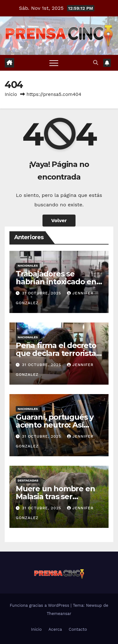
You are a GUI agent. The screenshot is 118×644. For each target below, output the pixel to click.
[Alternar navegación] (54, 63)
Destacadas (28, 480)
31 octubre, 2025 (42, 293)
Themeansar (59, 614)
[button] (96, 63)
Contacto (78, 629)
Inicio (11, 94)
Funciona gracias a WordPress (40, 605)
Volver (59, 220)
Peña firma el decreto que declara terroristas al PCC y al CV (58, 353)
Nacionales (28, 266)
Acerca (55, 629)
